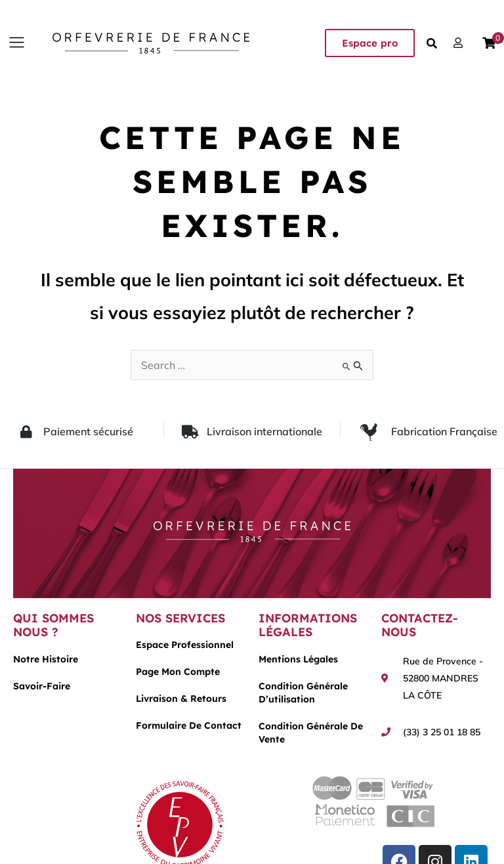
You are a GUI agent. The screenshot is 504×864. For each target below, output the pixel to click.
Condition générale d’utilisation (303, 693)
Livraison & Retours (181, 699)
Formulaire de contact (189, 725)
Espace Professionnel (185, 645)
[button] (16, 43)
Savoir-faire (42, 686)
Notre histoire (46, 659)
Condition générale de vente (311, 733)
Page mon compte (178, 672)
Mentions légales (298, 659)
